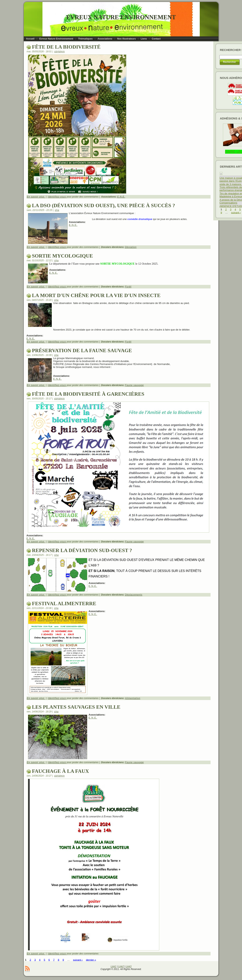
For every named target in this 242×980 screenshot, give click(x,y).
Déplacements (134, 595)
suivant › (78, 960)
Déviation (131, 247)
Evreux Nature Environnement (121, 17)
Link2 (121, 966)
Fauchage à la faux (61, 771)
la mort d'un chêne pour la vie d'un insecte (96, 295)
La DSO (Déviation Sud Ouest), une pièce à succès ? (104, 206)
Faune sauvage (134, 385)
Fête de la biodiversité (66, 47)
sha (57, 210)
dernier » (91, 960)
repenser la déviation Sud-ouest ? (82, 550)
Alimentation (133, 698)
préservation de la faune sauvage (82, 351)
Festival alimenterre (64, 604)
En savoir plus (36, 197)
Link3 (129, 966)
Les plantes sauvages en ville (76, 707)
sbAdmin (60, 52)
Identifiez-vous (57, 197)
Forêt (128, 287)
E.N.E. (121, 197)
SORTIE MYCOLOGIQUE (63, 256)
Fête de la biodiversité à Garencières (88, 394)
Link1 (114, 966)
